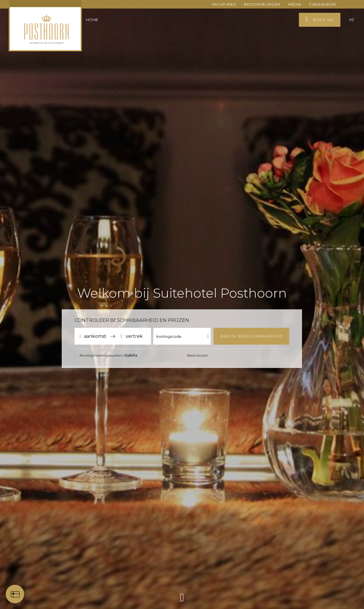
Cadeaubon (323, 4)
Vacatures (224, 4)
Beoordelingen (262, 4)
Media (295, 4)
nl (351, 20)
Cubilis (131, 355)
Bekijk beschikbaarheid (251, 336)
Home (92, 20)
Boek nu (320, 19)
